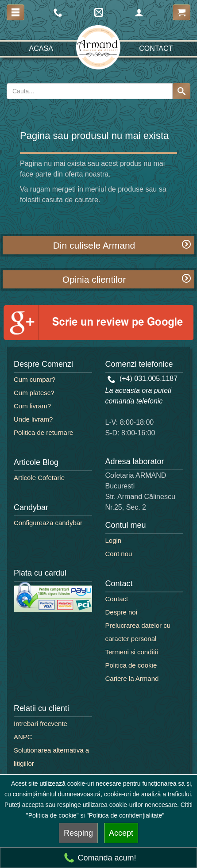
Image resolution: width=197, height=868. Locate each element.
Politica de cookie (131, 665)
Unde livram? (33, 419)
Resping (78, 833)
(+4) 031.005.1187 (143, 378)
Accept (121, 833)
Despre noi (122, 612)
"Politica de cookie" (52, 815)
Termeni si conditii (132, 652)
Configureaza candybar (48, 523)
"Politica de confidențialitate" (126, 815)
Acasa (41, 48)
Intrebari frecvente (41, 724)
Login (114, 540)
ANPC (23, 737)
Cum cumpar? (35, 379)
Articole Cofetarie (39, 478)
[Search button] (182, 91)
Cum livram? (32, 406)
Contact (156, 48)
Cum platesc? (34, 393)
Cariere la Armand (132, 678)
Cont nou (119, 554)
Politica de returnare (43, 432)
